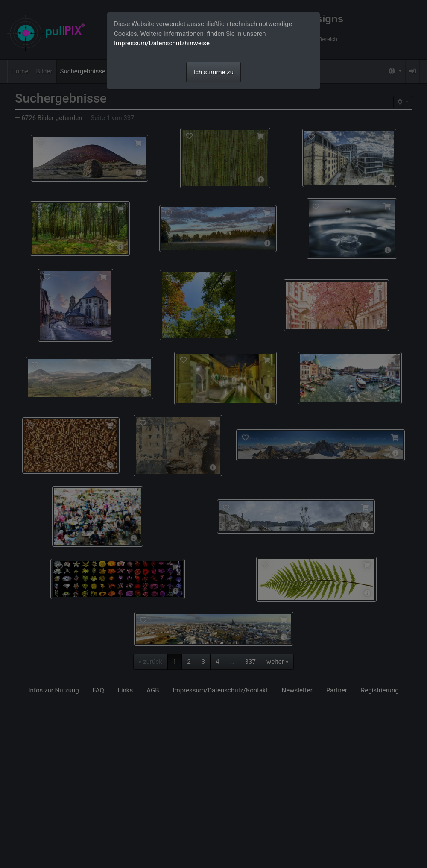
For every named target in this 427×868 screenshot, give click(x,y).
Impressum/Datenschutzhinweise (162, 43)
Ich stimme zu (213, 72)
